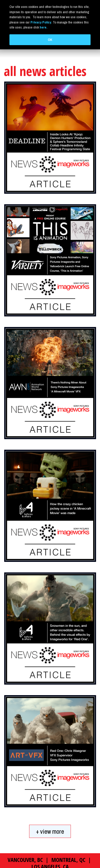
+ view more (50, 808)
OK (50, 40)
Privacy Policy (41, 22)
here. (43, 27)
